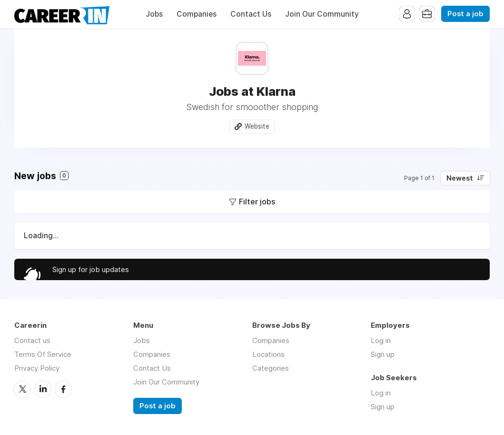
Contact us (32, 340)
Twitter (22, 389)
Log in (381, 340)
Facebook (63, 389)
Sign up (383, 354)
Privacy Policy (37, 368)
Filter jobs (257, 202)
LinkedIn (43, 389)
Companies (197, 14)
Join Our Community (322, 14)
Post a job (465, 14)
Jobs (154, 14)
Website (257, 126)
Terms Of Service (43, 354)
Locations (268, 354)
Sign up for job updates (91, 269)
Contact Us (251, 14)
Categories (271, 368)
